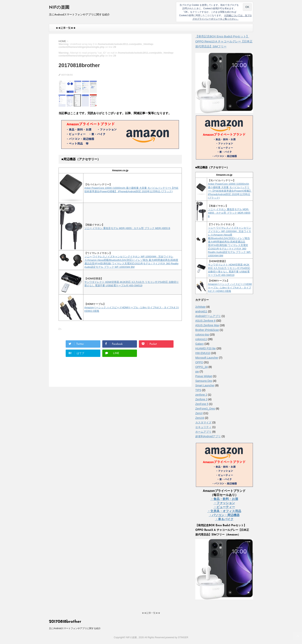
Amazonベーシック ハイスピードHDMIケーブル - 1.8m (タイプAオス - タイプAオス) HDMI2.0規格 (230, 288)
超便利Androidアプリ (208, 436)
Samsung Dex (204, 381)
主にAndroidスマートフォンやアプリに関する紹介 (75, 628)
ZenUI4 (200, 418)
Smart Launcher (205, 385)
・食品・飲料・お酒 (224, 499)
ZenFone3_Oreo (205, 409)
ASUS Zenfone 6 (205, 321)
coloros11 (201, 339)
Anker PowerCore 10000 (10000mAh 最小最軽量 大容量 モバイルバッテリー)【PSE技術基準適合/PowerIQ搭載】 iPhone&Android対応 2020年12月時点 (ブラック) (230, 191)
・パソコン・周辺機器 (224, 515)
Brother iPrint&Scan (207, 330)
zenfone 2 (201, 395)
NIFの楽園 (59, 8)
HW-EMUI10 (203, 353)
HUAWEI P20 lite (206, 348)
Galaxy (200, 344)
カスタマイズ (203, 422)
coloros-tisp (202, 335)
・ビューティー (224, 507)
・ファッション (224, 503)
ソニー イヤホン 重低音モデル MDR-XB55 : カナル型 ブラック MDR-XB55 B (127, 228)
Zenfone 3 (201, 399)
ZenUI (199, 413)
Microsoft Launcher (207, 358)
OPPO (199, 362)
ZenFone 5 (202, 404)
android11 (201, 311)
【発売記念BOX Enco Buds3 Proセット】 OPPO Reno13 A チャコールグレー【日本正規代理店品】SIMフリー (224, 41)
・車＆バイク (224, 519)
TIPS (198, 390)
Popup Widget (204, 376)
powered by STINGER (177, 637)
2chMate (200, 307)
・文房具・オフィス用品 (224, 511)
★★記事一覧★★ (66, 28)
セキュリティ (203, 427)
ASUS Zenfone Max (207, 325)
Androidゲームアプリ (208, 316)
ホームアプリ (203, 432)
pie (197, 372)
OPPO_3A (202, 367)
